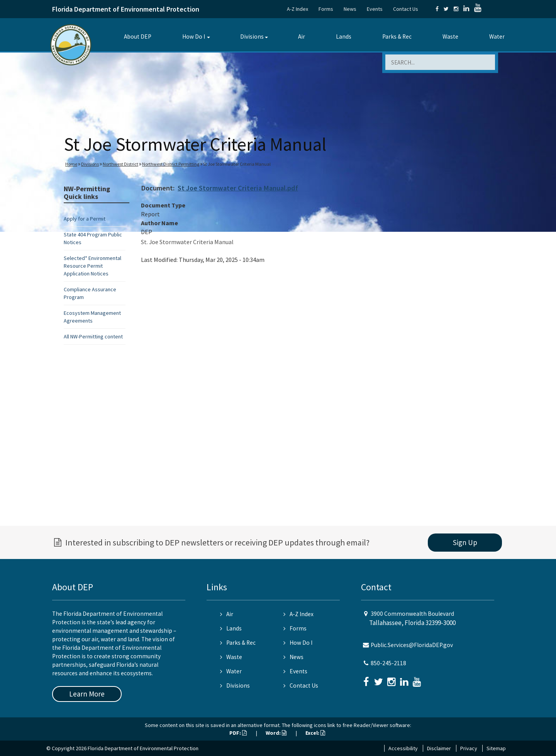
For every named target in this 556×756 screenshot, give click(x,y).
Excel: (315, 733)
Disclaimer (439, 748)
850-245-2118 (388, 663)
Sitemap (496, 748)
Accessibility (403, 748)
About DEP (138, 37)
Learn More (87, 694)
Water (497, 37)
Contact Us (406, 9)
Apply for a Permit (85, 219)
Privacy (469, 748)
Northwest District (120, 164)
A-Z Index (297, 9)
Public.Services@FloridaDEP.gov (412, 645)
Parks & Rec (397, 37)
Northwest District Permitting (171, 164)
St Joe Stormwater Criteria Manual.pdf (238, 188)
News (350, 9)
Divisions (252, 37)
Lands (344, 37)
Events (375, 9)
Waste (450, 37)
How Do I (194, 37)
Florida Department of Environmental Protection (126, 9)
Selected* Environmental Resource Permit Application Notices (92, 266)
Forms (326, 9)
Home (71, 164)
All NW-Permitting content (93, 336)
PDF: (238, 733)
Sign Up (465, 542)
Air (302, 37)
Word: (276, 733)
